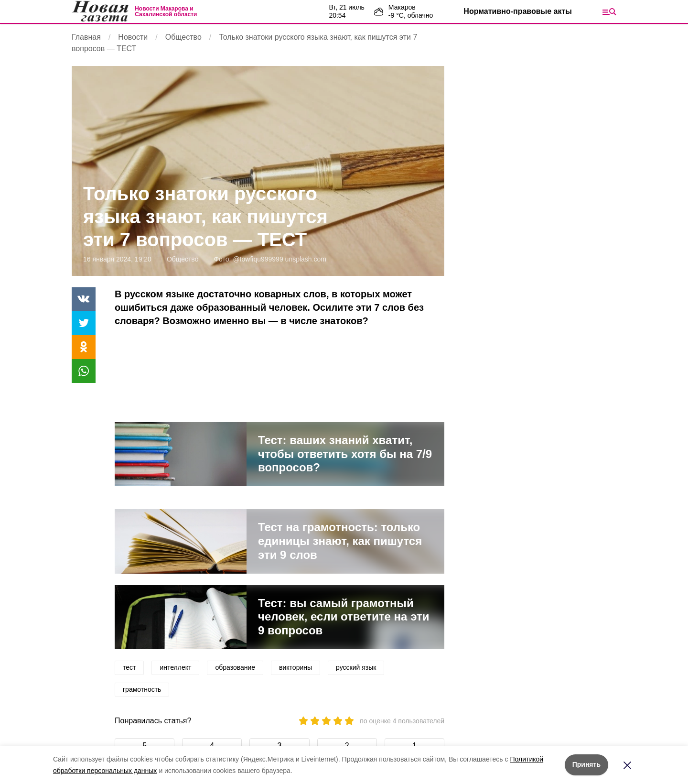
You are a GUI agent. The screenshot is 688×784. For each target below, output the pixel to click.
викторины (296, 667)
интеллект (175, 667)
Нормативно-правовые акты (518, 11)
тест (129, 667)
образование (235, 667)
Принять (586, 764)
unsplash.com (306, 259)
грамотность (142, 689)
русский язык (356, 667)
